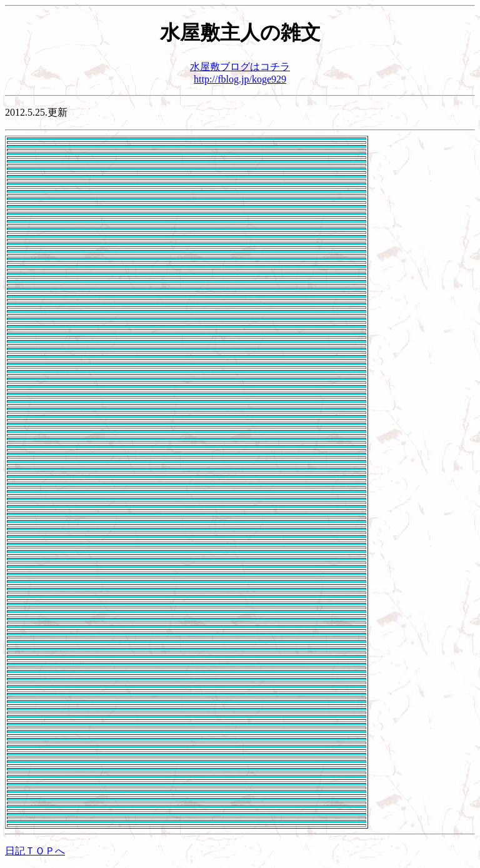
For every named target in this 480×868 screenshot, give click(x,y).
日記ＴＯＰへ (35, 851)
